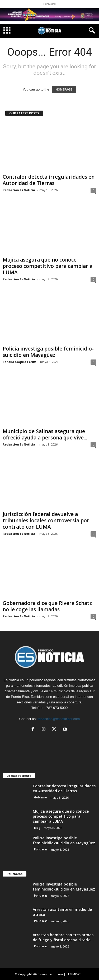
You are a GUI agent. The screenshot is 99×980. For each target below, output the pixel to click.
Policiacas (41, 849)
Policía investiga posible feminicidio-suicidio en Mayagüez (48, 352)
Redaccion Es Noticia (19, 190)
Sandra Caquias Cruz (19, 362)
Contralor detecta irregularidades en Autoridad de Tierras (49, 180)
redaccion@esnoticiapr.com (59, 719)
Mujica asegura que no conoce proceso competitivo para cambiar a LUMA (48, 266)
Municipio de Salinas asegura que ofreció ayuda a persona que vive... (45, 434)
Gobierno (41, 797)
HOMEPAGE (64, 89)
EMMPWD (75, 974)
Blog (37, 828)
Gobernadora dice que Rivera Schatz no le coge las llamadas (47, 606)
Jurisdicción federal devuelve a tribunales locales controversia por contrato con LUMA (46, 520)
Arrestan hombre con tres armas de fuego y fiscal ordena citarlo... (63, 937)
